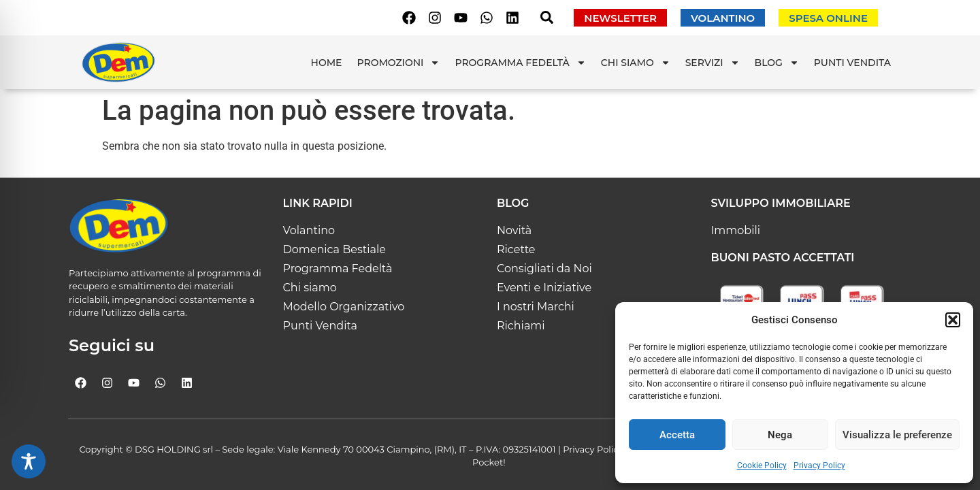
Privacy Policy (819, 465)
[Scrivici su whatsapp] (487, 18)
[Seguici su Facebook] (409, 18)
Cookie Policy (762, 465)
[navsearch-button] (546, 20)
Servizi (713, 63)
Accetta (677, 435)
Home (327, 63)
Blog (777, 63)
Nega (780, 435)
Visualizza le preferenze (897, 435)
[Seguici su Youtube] (461, 18)
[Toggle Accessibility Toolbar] (29, 461)
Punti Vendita (852, 63)
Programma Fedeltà (520, 63)
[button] (953, 320)
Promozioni (399, 63)
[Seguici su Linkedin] (512, 18)
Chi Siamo (636, 63)
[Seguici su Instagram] (435, 18)
